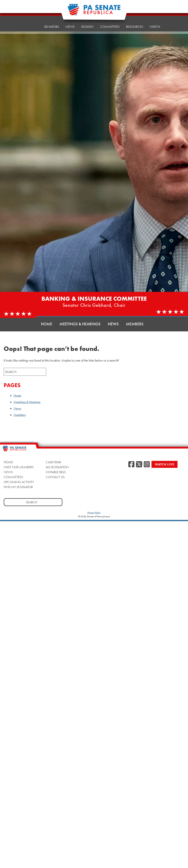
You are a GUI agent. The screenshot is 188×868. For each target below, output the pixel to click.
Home (33, 24)
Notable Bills (56, 472)
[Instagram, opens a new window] (147, 465)
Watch (155, 18)
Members (135, 324)
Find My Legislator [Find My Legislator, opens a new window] (18, 487)
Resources (135, 19)
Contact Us (55, 477)
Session (87, 21)
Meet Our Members (19, 467)
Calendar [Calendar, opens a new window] (53, 462)
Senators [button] (51, 23)
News (70, 22)
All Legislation (57, 467)
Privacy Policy (94, 513)
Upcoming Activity (19, 482)
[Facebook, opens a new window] (131, 465)
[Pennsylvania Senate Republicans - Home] (94, 11)
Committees (13, 477)
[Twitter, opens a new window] (139, 465)
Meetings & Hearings (80, 324)
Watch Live (164, 464)
